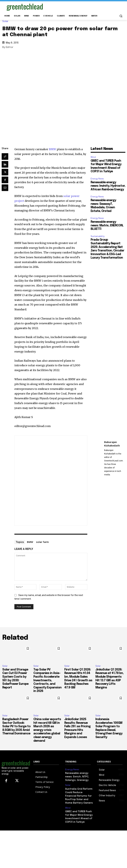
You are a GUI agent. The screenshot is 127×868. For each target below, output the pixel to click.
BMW (53, 149)
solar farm (42, 542)
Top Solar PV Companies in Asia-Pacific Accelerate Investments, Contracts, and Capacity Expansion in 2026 (47, 680)
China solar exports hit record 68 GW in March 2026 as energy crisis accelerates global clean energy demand (47, 730)
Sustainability (98, 236)
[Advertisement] (86, 6)
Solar (6, 21)
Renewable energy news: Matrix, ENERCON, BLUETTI (107, 225)
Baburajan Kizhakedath (112, 444)
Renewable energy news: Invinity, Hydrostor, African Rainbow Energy (108, 186)
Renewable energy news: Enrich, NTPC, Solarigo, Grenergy (78, 776)
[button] (121, 16)
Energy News (97, 179)
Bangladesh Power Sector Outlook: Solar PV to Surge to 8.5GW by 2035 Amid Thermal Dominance (16, 726)
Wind (93, 157)
